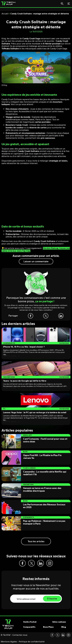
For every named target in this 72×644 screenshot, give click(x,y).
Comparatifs (29, 627)
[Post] (36, 343)
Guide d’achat (30, 622)
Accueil (5, 14)
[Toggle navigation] (69, 4)
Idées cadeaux (59, 622)
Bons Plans (48, 627)
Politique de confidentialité (32, 642)
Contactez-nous (20, 635)
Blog (64, 627)
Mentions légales (9, 642)
